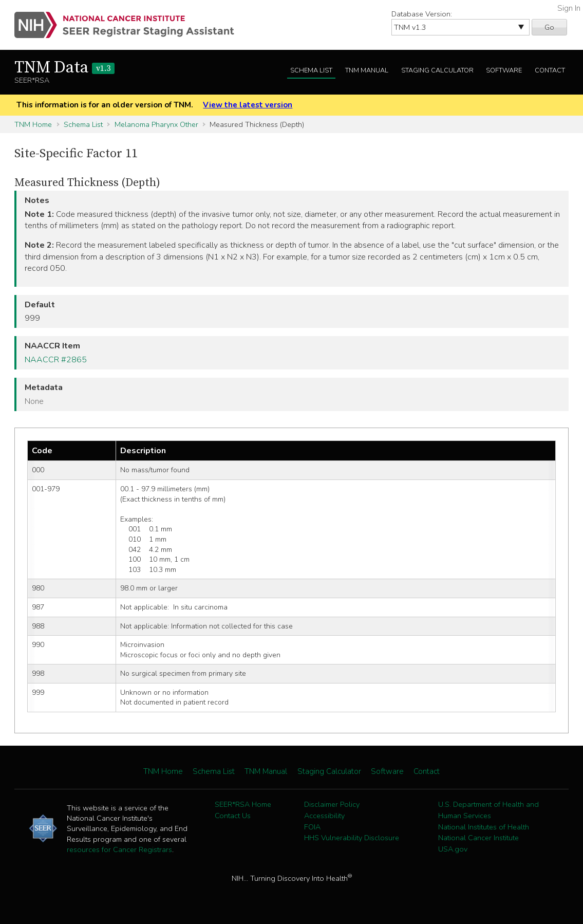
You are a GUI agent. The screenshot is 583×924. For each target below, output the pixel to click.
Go (549, 27)
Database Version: (422, 14)
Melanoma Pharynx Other (156, 124)
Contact (550, 70)
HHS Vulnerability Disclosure (352, 838)
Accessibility (324, 816)
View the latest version (248, 105)
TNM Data (64, 68)
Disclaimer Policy (332, 804)
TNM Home (33, 124)
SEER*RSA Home (243, 804)
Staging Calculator (437, 70)
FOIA (312, 827)
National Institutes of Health (484, 827)
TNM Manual (367, 70)
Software (504, 70)
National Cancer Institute (478, 838)
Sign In (569, 8)
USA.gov (453, 849)
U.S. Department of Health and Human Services (488, 810)
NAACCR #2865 (56, 360)
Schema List (311, 70)
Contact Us (233, 816)
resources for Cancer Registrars (119, 849)
